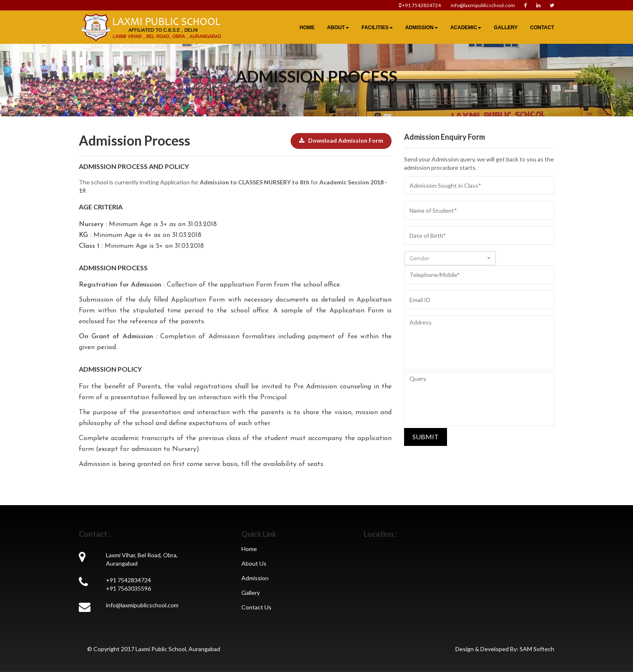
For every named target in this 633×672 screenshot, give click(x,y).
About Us (254, 563)
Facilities (377, 28)
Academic (466, 28)
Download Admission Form (341, 140)
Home (307, 28)
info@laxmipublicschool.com (482, 5)
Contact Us (256, 607)
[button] (450, 258)
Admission (422, 28)
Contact (542, 28)
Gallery (506, 28)
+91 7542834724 (420, 5)
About (338, 28)
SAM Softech (537, 649)
